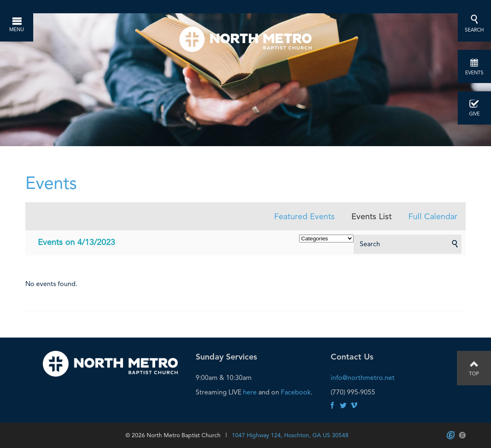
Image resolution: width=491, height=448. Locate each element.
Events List (372, 216)
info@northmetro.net (363, 378)
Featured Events (304, 216)
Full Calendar (433, 216)
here (250, 392)
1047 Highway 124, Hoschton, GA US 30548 (290, 435)
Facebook (296, 392)
